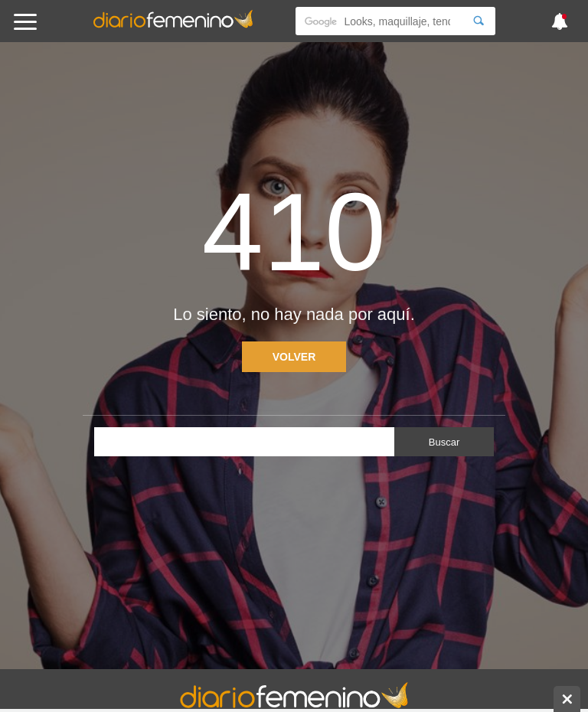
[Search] (479, 21)
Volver (294, 357)
